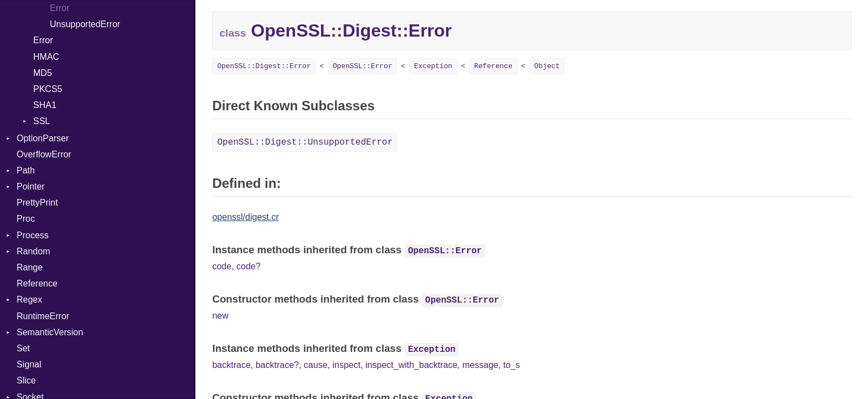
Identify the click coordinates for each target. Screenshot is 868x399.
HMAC (46, 57)
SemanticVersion (50, 332)
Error (60, 8)
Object (547, 66)
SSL (42, 121)
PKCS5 (48, 89)
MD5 (43, 73)
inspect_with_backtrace (411, 365)
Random (33, 251)
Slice (26, 380)
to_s (512, 365)
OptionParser (43, 138)
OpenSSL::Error (363, 66)
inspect (346, 365)
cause (316, 365)
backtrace (231, 365)
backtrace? (277, 365)
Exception (433, 66)
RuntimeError (43, 316)
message (480, 365)
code (222, 266)
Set (23, 348)
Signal (29, 364)
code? (249, 266)
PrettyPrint (37, 203)
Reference (37, 283)
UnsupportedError (85, 24)
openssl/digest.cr (245, 217)
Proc (26, 219)
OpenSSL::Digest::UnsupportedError (305, 142)
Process (33, 235)
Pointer (31, 186)
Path (26, 170)
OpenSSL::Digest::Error (264, 66)
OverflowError (44, 154)
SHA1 (45, 105)
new (220, 316)
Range (30, 267)
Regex (29, 300)
